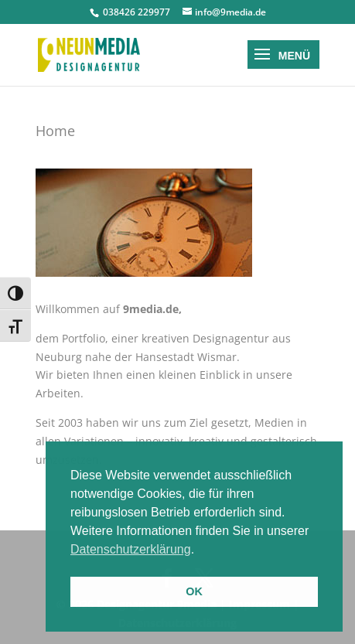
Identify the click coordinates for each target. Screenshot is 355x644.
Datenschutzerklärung (131, 549)
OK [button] (194, 591)
